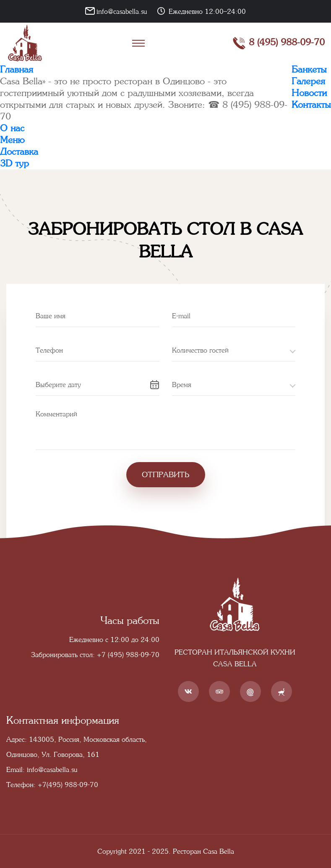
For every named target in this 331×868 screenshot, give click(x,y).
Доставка (19, 152)
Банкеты (309, 69)
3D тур (14, 163)
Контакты (311, 105)
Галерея (308, 81)
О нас (12, 128)
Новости (309, 93)
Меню (12, 140)
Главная (17, 69)
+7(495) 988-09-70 (68, 785)
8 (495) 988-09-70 (279, 43)
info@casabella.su (122, 11)
